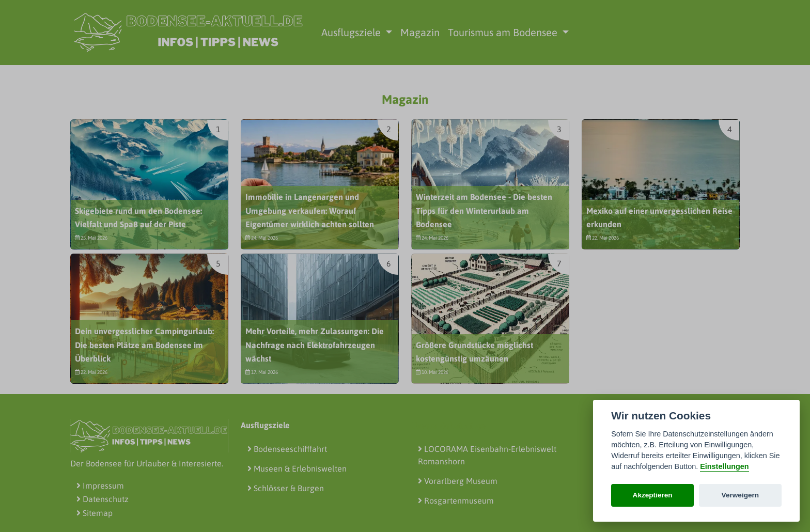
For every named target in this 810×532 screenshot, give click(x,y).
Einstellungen (724, 466)
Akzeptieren (653, 495)
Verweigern (741, 495)
